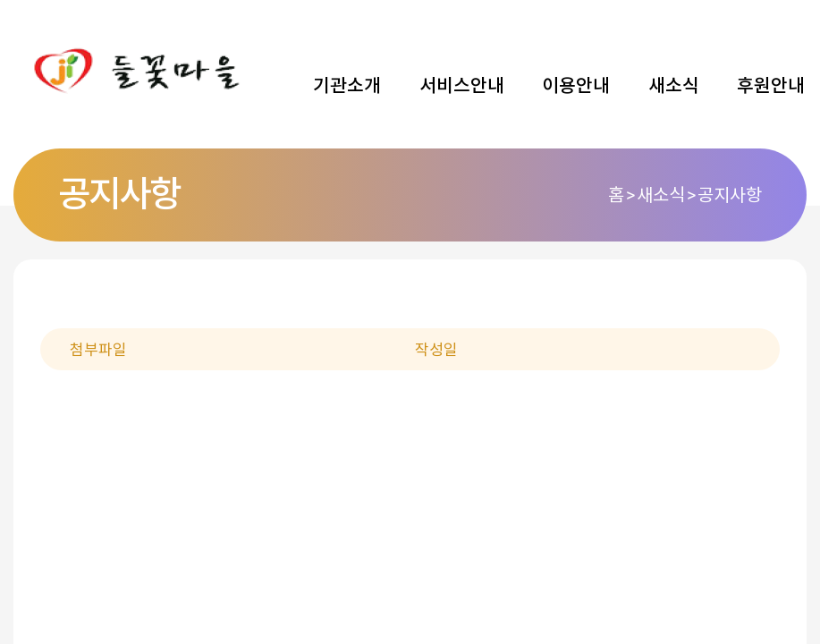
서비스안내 (462, 86)
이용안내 (576, 86)
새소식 (674, 86)
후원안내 (771, 86)
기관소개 (347, 86)
